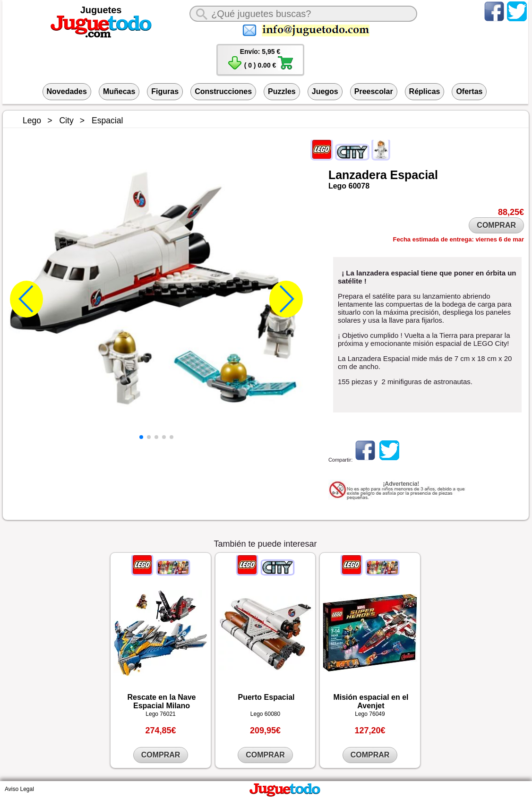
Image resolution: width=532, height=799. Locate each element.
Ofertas (469, 91)
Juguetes (101, 10)
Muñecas (119, 91)
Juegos (325, 91)
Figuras (165, 91)
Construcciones (223, 91)
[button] (141, 437)
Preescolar (374, 91)
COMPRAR (496, 225)
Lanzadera (358, 175)
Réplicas (425, 91)
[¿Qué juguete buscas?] (303, 14)
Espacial (414, 175)
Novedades (67, 91)
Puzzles (282, 91)
